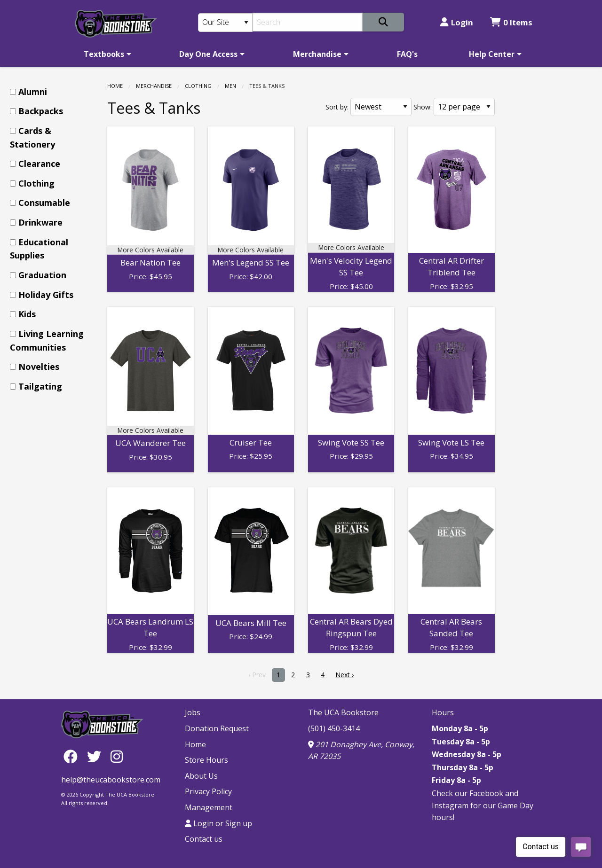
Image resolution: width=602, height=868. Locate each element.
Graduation (42, 275)
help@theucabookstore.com (111, 780)
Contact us (204, 839)
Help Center (492, 54)
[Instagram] (117, 756)
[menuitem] (106, 54)
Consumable (44, 203)
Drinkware (40, 222)
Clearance (39, 164)
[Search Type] (225, 23)
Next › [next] (345, 675)
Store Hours (206, 760)
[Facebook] (73, 756)
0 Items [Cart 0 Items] (511, 22)
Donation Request (217, 728)
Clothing (198, 86)
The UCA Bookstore (343, 712)
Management (209, 807)
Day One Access (208, 54)
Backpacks (41, 111)
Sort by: (337, 107)
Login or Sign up (218, 823)
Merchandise (317, 54)
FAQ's (407, 54)
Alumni (33, 92)
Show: (423, 107)
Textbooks (104, 54)
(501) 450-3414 (334, 728)
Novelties (39, 367)
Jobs (193, 712)
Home (115, 86)
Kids (27, 314)
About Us (201, 776)
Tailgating (40, 386)
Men (230, 86)
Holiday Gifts (46, 295)
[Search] (308, 22)
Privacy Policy (208, 791)
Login (457, 22)
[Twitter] (96, 756)
